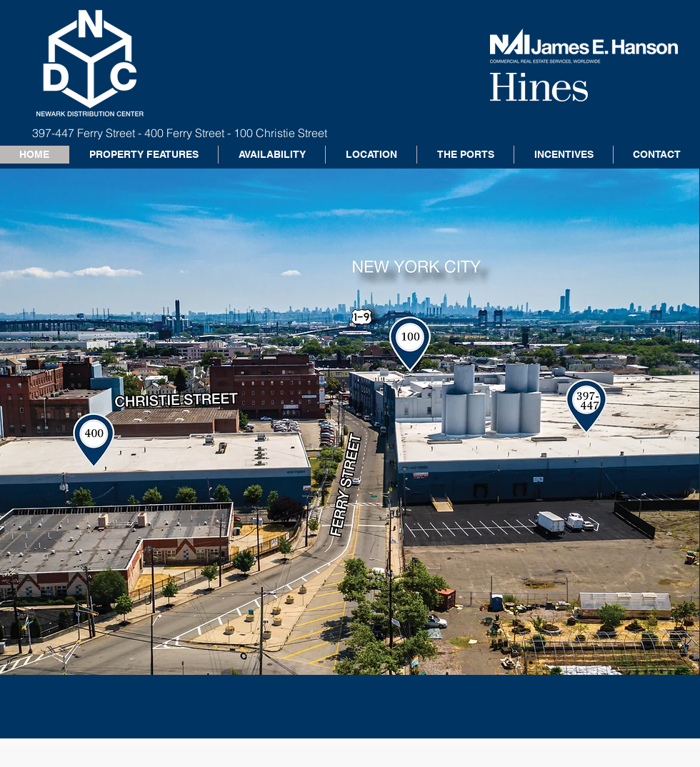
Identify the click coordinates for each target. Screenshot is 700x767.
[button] (350, 422)
